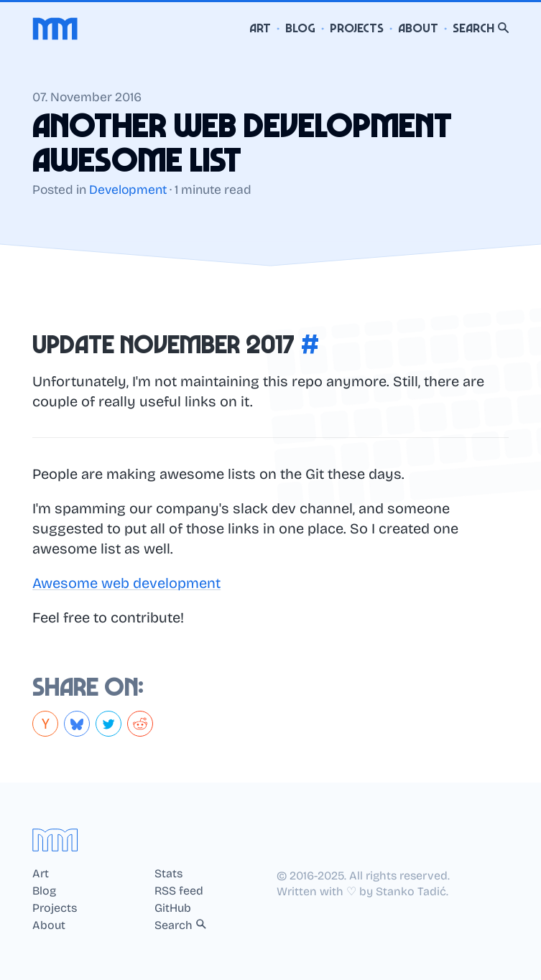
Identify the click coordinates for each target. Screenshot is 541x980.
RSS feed (179, 891)
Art (260, 28)
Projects (357, 28)
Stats (168, 874)
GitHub (173, 908)
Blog (300, 28)
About (418, 28)
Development (128, 190)
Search (481, 28)
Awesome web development (126, 583)
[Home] (55, 29)
